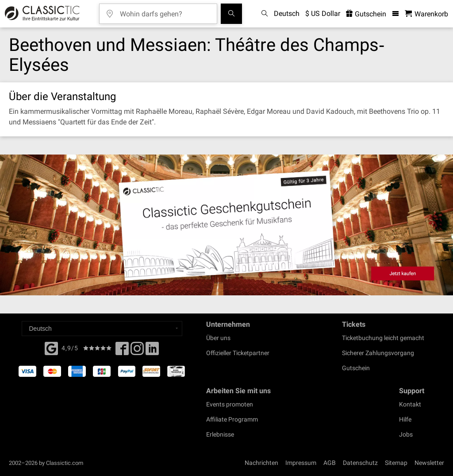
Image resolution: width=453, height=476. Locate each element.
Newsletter (429, 463)
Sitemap (396, 463)
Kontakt (410, 404)
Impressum (301, 463)
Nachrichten (261, 463)
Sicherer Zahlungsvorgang (378, 353)
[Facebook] (51, 348)
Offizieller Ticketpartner (238, 353)
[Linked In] (152, 351)
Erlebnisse (220, 434)
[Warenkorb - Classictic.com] (426, 14)
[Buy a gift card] (226, 225)
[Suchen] (231, 14)
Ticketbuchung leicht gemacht (383, 338)
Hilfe (405, 419)
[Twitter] (137, 351)
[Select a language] (102, 329)
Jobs (406, 434)
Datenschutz (360, 463)
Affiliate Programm (232, 419)
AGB (330, 463)
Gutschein (356, 368)
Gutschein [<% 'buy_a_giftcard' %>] (366, 14)
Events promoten (230, 404)
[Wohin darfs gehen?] (165, 11)
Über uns (218, 338)
